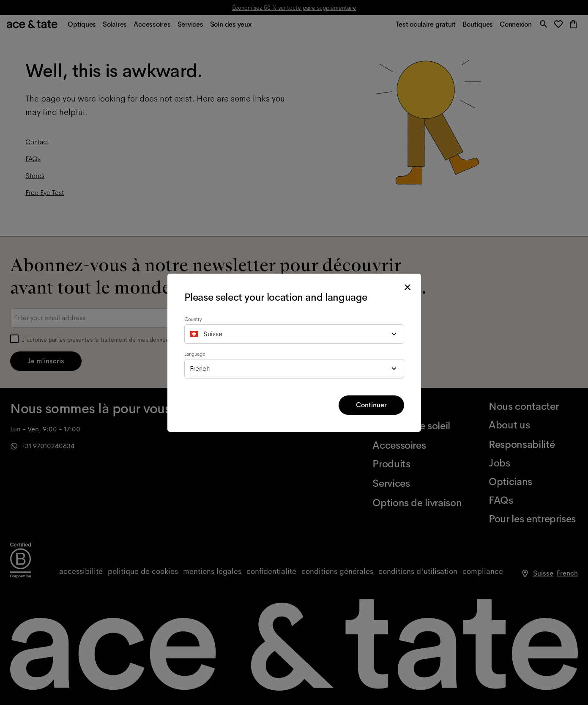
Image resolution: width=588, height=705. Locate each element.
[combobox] (294, 334)
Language (195, 354)
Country (193, 319)
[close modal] (407, 287)
